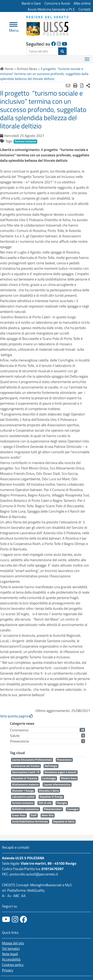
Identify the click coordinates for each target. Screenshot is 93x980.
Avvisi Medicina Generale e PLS (51, 9)
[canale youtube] (6, 919)
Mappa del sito (13, 943)
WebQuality (36, 890)
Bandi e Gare (31, 3)
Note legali (10, 954)
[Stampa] (75, 86)
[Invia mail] (68, 86)
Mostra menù (87, 58)
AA (23, 896)
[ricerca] (42, 51)
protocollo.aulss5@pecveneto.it (34, 874)
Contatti (84, 9)
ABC (16, 896)
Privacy (8, 970)
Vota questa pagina (16, 716)
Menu (14, 29)
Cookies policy (13, 965)
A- (4, 896)
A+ (9, 896)
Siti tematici (11, 949)
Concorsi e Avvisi (57, 3)
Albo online (82, 3)
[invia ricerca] (62, 51)
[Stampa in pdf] (82, 86)
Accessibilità (11, 959)
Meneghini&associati (46, 885)
